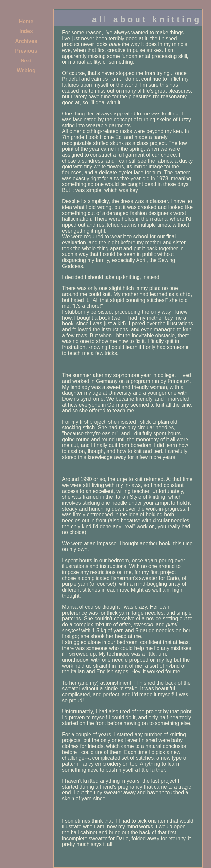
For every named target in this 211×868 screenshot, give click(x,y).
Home (26, 21)
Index (26, 31)
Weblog (26, 70)
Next (26, 61)
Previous (26, 51)
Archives (26, 41)
